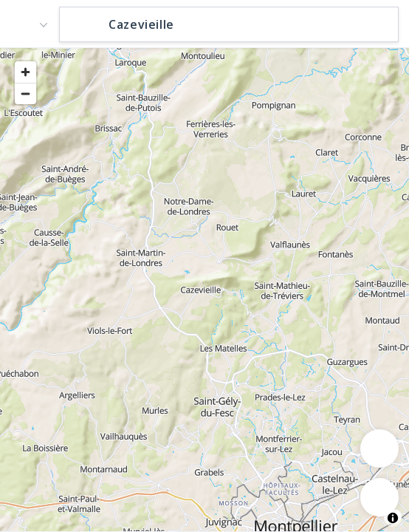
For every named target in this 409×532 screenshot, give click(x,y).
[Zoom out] (25, 93)
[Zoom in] (25, 72)
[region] (205, 289)
